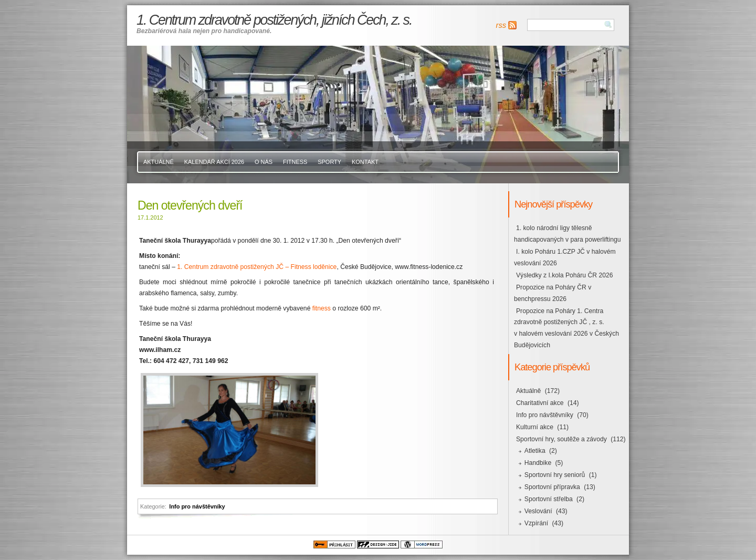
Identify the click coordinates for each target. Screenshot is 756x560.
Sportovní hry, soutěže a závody (561, 439)
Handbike (538, 463)
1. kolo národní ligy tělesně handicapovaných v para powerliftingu (567, 234)
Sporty (329, 162)
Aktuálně (159, 162)
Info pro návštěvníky (197, 506)
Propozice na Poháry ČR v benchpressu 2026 (553, 293)
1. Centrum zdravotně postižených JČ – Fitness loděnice (257, 267)
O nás (264, 162)
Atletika (535, 451)
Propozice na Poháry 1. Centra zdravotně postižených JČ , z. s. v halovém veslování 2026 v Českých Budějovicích (566, 328)
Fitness (295, 162)
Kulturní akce (535, 427)
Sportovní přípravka (552, 487)
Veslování (538, 511)
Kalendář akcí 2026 (214, 162)
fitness (322, 308)
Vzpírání (536, 523)
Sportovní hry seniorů (555, 475)
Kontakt (365, 162)
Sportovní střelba (549, 499)
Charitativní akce (540, 403)
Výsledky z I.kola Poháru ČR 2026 (564, 275)
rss (501, 25)
